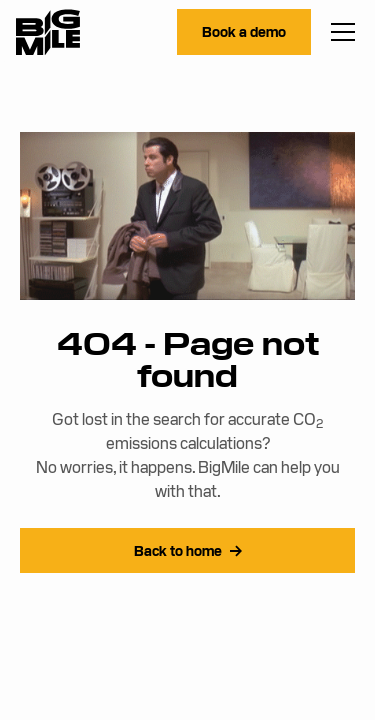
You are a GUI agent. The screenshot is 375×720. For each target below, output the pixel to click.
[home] (48, 32)
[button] (339, 32)
